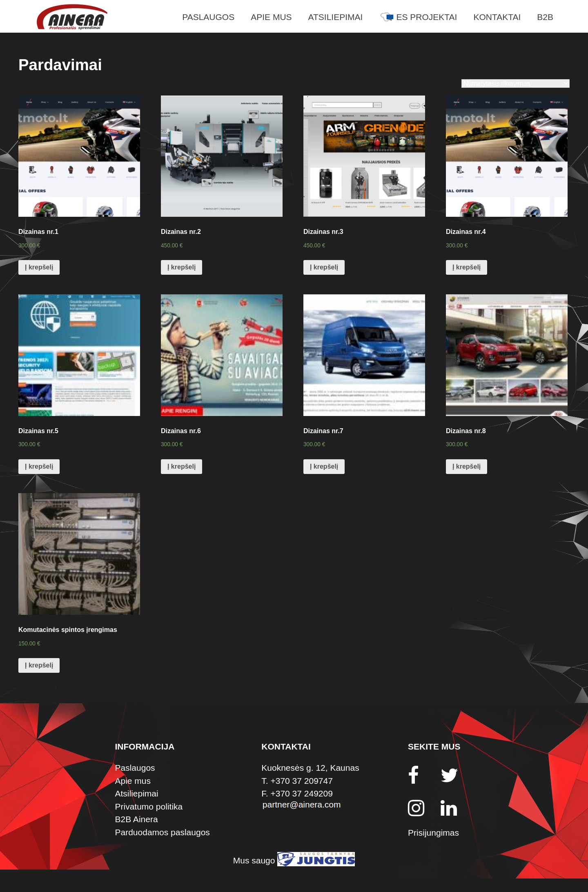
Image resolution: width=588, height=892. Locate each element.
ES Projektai (418, 17)
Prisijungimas (433, 833)
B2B (545, 17)
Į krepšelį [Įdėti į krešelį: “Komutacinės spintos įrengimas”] (39, 665)
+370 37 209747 (301, 781)
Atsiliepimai (336, 17)
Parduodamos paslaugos (163, 832)
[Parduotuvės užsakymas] (516, 83)
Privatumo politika (149, 806)
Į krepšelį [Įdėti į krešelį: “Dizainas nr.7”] (324, 466)
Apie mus (271, 17)
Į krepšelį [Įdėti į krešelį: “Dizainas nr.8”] (467, 466)
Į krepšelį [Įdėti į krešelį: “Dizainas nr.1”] (39, 267)
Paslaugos (208, 17)
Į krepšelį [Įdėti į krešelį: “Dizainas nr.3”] (324, 267)
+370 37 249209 (301, 793)
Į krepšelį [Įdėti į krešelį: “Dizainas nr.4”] (467, 267)
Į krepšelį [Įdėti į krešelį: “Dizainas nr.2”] (182, 267)
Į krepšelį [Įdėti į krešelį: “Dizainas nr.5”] (39, 466)
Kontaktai (497, 17)
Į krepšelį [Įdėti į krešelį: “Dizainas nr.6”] (182, 466)
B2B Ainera (137, 819)
